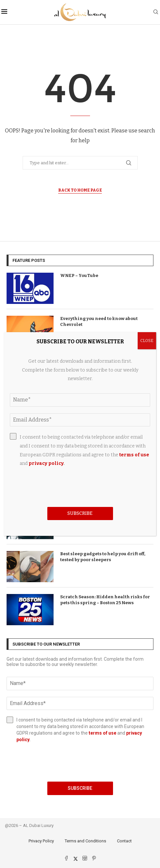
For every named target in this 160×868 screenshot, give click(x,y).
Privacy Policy (41, 841)
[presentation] (80, 762)
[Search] (156, 12)
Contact (124, 841)
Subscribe (80, 788)
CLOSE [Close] (147, 341)
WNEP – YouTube (79, 275)
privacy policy (46, 463)
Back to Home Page (80, 190)
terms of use (103, 733)
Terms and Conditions (85, 841)
